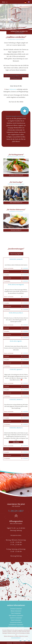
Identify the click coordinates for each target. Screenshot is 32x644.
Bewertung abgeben (16, 254)
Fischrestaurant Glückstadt (16, 627)
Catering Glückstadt (16, 609)
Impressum (10, 643)
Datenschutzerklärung (19, 643)
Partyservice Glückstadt (16, 616)
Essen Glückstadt (16, 620)
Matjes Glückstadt (16, 611)
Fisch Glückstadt (16, 613)
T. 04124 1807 (16, 511)
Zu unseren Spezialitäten (16, 175)
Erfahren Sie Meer (16, 230)
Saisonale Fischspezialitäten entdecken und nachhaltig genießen (17, 77)
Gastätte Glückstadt (16, 618)
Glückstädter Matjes (16, 622)
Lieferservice (13, 89)
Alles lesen (16, 442)
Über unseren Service (16, 202)
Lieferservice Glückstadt (16, 625)
